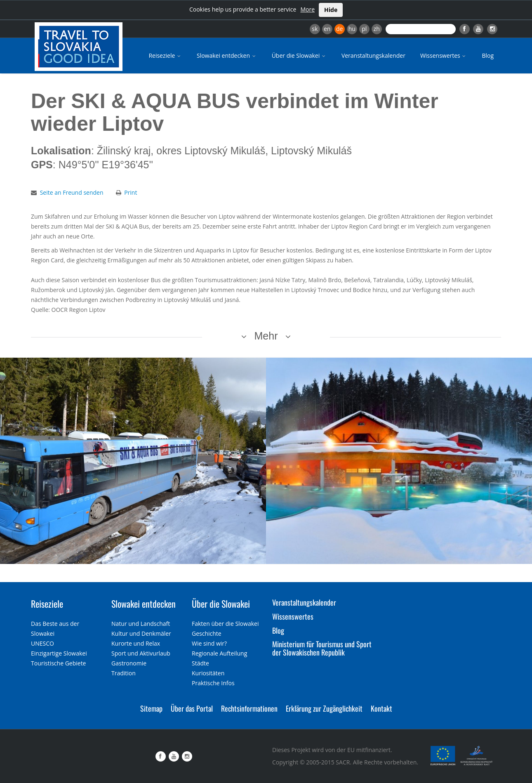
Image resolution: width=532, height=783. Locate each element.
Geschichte (207, 633)
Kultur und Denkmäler (141, 633)
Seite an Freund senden (72, 192)
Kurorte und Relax (136, 643)
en (327, 29)
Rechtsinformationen (249, 708)
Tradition (124, 673)
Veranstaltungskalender (373, 55)
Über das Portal (192, 708)
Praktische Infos (213, 683)
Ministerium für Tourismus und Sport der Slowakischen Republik (322, 648)
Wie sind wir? (209, 643)
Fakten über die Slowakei (225, 624)
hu (352, 29)
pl (364, 29)
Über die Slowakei (299, 55)
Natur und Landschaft (141, 624)
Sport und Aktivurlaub (141, 653)
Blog (488, 55)
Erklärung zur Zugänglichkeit (324, 708)
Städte (200, 663)
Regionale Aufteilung (219, 653)
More (307, 9)
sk (315, 29)
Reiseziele (165, 55)
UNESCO (42, 643)
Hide (331, 10)
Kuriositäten (208, 673)
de (339, 29)
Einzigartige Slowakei (59, 653)
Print (131, 192)
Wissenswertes (444, 55)
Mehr (266, 336)
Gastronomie (129, 663)
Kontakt (381, 708)
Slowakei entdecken (227, 55)
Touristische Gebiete (59, 663)
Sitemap (151, 708)
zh (377, 29)
